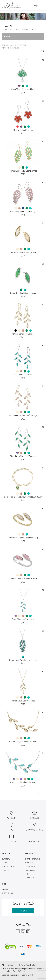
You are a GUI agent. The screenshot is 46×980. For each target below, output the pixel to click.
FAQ (26, 874)
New (19, 45)
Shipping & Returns (32, 859)
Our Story (6, 859)
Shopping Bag (7, 893)
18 (15, 48)
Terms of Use (30, 866)
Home (5, 30)
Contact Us (29, 878)
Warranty (29, 863)
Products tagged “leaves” (19, 30)
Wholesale (6, 870)
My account (7, 889)
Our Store (6, 863)
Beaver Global (27, 975)
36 (18, 48)
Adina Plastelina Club (11, 866)
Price (24, 45)
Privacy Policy (31, 870)
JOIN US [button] (23, 911)
